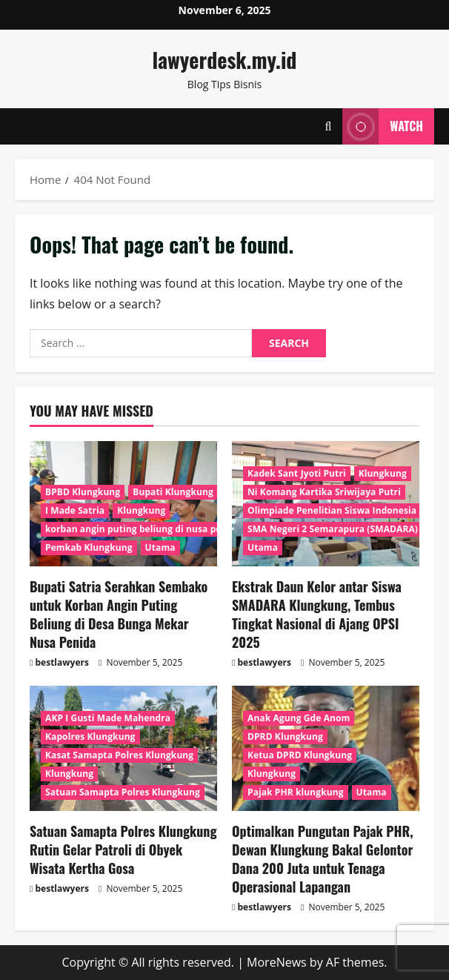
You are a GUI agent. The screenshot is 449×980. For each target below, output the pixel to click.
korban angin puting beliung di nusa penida (143, 529)
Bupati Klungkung (173, 492)
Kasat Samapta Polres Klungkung (119, 755)
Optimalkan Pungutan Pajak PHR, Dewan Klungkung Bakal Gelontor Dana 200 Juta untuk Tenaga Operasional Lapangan (323, 859)
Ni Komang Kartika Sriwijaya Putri (324, 492)
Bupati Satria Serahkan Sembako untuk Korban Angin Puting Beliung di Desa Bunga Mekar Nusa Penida (119, 615)
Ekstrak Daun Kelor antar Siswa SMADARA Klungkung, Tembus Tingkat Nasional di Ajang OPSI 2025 (317, 615)
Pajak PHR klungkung (296, 792)
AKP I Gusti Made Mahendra (108, 718)
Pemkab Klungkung (89, 547)
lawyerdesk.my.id (225, 60)
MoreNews (277, 962)
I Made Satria (75, 510)
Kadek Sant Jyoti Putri (297, 473)
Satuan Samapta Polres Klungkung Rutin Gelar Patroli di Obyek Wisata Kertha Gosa (123, 850)
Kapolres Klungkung (90, 736)
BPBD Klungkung (83, 492)
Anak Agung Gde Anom (299, 718)
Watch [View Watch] (383, 126)
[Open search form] (328, 126)
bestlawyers (62, 662)
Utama (160, 547)
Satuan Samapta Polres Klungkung (123, 792)
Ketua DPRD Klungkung (300, 755)
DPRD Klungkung (285, 736)
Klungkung (141, 510)
